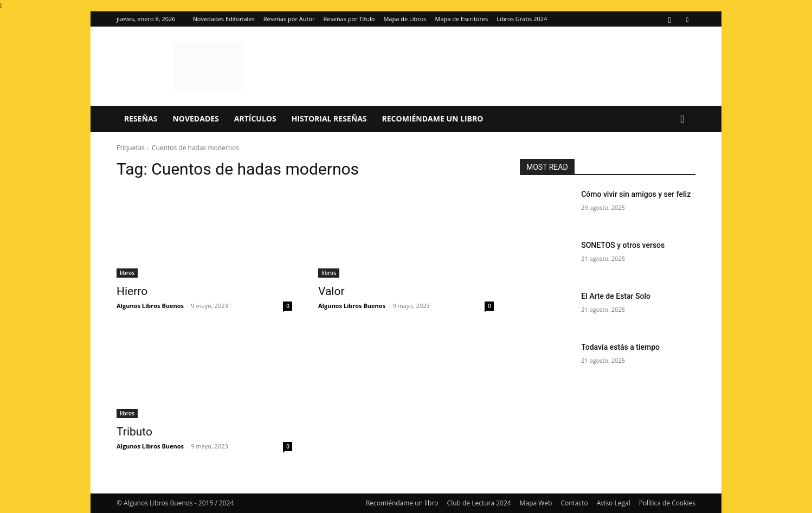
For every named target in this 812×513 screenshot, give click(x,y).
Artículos (255, 118)
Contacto (574, 503)
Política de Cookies (667, 503)
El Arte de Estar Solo (616, 296)
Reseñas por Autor (289, 19)
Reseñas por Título (349, 19)
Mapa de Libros (405, 19)
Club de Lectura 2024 (479, 503)
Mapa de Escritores (462, 19)
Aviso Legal (614, 503)
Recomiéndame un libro (433, 118)
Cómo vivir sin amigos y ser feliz (636, 194)
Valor (331, 291)
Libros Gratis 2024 (522, 19)
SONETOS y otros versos (623, 245)
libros (127, 273)
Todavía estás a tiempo (620, 347)
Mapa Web (536, 503)
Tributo (134, 432)
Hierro (132, 291)
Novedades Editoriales (224, 19)
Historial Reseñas (329, 118)
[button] (682, 120)
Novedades (195, 118)
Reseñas (141, 118)
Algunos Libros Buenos (150, 306)
